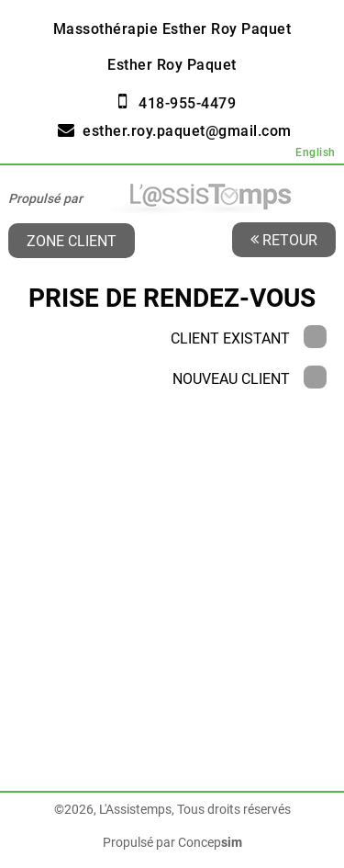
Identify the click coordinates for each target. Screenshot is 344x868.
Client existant (249, 338)
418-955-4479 (187, 103)
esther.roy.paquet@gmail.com (187, 131)
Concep (210, 842)
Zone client (72, 240)
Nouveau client (250, 379)
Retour (284, 239)
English (316, 152)
